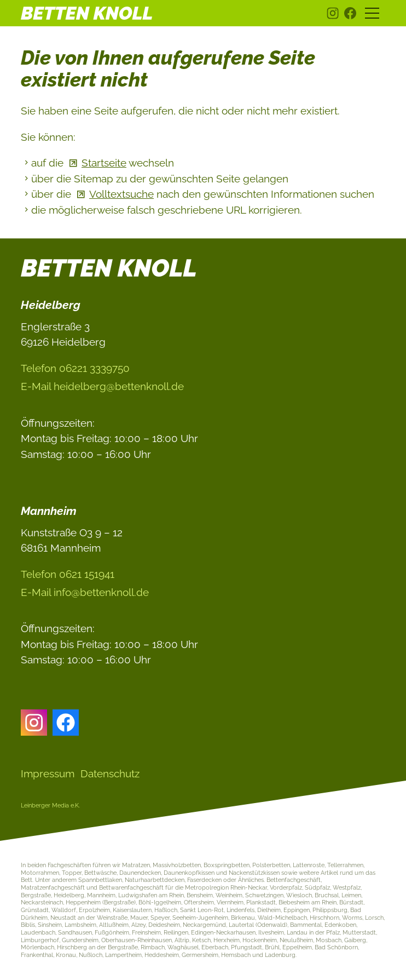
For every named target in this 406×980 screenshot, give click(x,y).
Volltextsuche (121, 194)
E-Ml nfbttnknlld (85, 592)
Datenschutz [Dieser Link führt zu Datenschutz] (110, 773)
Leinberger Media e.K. (50, 805)
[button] (333, 13)
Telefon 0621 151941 (68, 574)
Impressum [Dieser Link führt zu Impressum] (48, 773)
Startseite (104, 163)
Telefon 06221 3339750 (75, 368)
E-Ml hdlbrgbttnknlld (102, 386)
